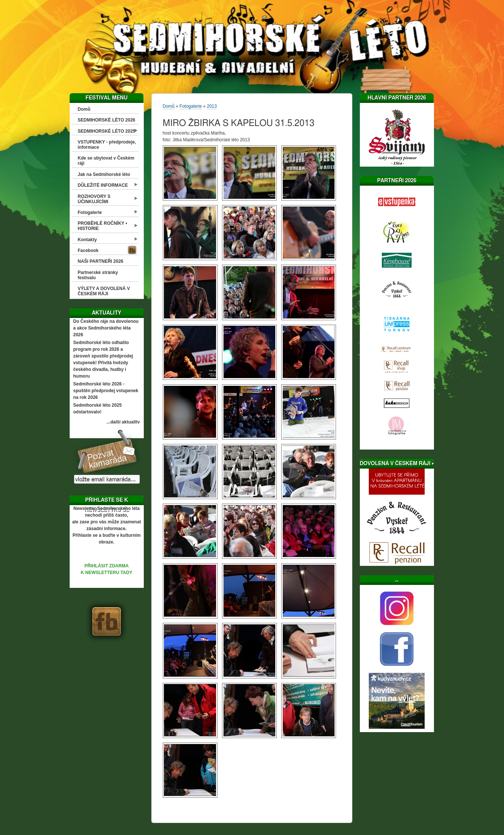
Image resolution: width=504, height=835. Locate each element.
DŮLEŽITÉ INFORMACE (103, 185)
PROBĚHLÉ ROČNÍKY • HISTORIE (103, 226)
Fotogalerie (90, 212)
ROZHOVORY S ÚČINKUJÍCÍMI (94, 199)
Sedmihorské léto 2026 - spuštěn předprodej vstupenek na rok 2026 (106, 391)
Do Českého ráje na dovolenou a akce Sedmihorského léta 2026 (106, 328)
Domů (84, 109)
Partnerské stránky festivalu (98, 275)
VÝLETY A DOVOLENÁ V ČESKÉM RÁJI (104, 291)
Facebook (88, 250)
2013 (212, 106)
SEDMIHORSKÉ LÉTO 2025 (107, 131)
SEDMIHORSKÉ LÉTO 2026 (107, 120)
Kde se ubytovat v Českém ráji (106, 161)
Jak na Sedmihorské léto (104, 174)
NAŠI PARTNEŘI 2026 (101, 261)
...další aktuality (123, 422)
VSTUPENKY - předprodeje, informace (107, 145)
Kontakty (87, 240)
